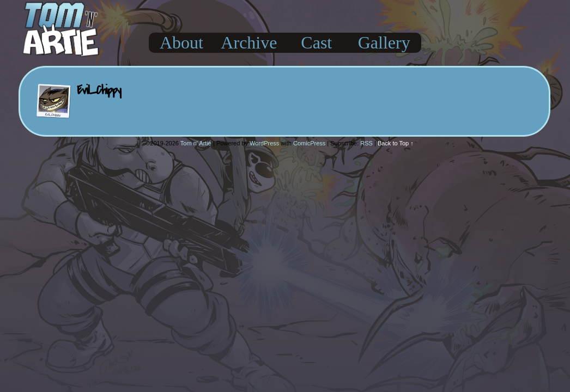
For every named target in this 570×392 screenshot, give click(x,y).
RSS (366, 143)
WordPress (264, 143)
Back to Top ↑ (396, 143)
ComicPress (309, 143)
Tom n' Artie (196, 143)
